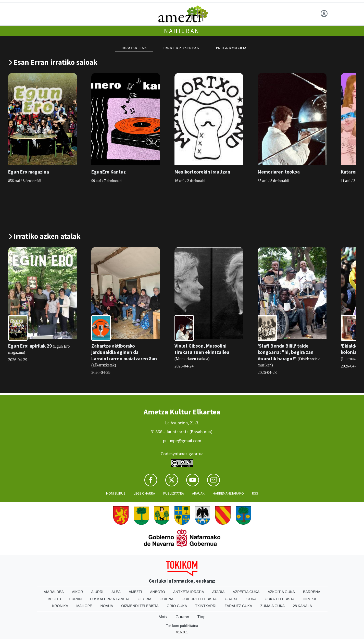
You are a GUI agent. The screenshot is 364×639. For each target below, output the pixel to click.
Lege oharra (144, 493)
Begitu (54, 599)
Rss (255, 493)
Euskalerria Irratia (110, 599)
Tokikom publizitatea (182, 626)
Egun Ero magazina (29, 172)
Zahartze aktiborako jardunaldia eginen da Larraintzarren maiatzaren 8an (124, 352)
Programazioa (231, 48)
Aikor (78, 592)
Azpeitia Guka (246, 592)
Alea (116, 592)
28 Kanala (302, 606)
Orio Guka (177, 606)
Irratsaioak (134, 48)
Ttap (202, 617)
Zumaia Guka (272, 606)
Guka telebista (280, 599)
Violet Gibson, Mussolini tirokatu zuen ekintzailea (202, 349)
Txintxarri (206, 606)
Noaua (107, 606)
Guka (252, 599)
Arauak (198, 493)
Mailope (84, 606)
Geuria (145, 599)
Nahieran (182, 31)
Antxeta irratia (189, 592)
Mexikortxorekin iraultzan (202, 172)
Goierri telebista (199, 599)
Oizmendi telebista (140, 606)
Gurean (182, 617)
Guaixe (231, 599)
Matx (163, 617)
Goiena (167, 599)
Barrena (312, 592)
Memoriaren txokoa (279, 172)
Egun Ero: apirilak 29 (30, 346)
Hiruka (310, 599)
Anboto (158, 592)
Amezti (135, 592)
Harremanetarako (228, 493)
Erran (75, 599)
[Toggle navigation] (40, 14)
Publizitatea (174, 493)
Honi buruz (116, 493)
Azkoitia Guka (281, 592)
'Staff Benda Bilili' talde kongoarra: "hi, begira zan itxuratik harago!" (286, 352)
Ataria (218, 592)
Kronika (60, 606)
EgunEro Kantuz (109, 172)
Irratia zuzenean (181, 48)
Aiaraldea (54, 592)
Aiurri (97, 592)
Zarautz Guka (238, 606)
